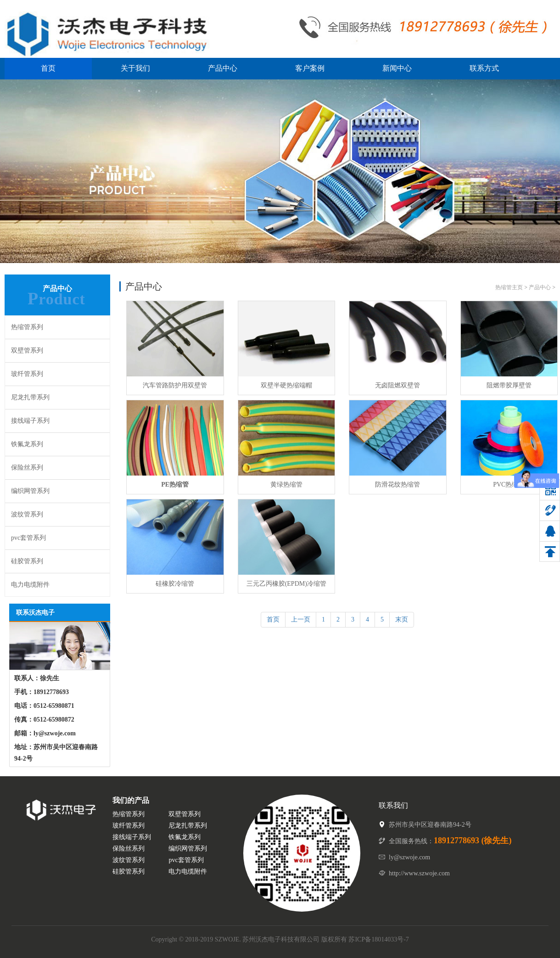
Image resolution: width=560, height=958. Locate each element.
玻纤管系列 (27, 374)
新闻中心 (397, 68)
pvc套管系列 (28, 538)
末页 (402, 619)
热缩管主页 (509, 287)
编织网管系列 (30, 491)
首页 (48, 68)
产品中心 (223, 68)
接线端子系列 (30, 421)
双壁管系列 (27, 350)
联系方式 (484, 68)
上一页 (301, 619)
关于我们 (135, 68)
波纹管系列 (27, 514)
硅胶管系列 (27, 561)
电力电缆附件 (30, 585)
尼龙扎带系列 (30, 397)
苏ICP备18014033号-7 (378, 939)
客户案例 (310, 68)
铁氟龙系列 (27, 444)
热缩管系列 (27, 327)
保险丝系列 (27, 468)
